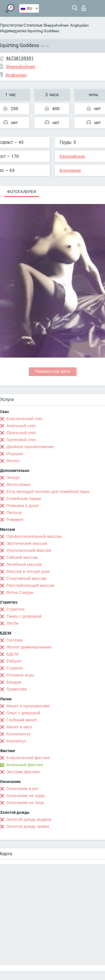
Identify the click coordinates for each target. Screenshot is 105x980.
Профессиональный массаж (34, 536)
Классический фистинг (28, 758)
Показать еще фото (53, 371)
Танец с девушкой (24, 616)
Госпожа (15, 640)
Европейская (72, 156)
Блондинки (70, 170)
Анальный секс (21, 426)
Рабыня (14, 661)
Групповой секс (21, 440)
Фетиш (13, 461)
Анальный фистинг (25, 765)
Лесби (12, 623)
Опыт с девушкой (23, 713)
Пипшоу (14, 513)
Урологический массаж (29, 550)
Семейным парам (24, 499)
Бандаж (14, 682)
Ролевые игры (20, 675)
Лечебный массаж (24, 564)
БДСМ (12, 654)
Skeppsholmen (56, 25)
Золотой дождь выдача (29, 819)
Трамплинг (17, 689)
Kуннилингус (19, 734)
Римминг (15, 520)
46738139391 (20, 58)
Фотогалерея (22, 192)
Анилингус (17, 741)
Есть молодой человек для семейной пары (48, 492)
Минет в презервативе (28, 706)
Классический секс (25, 419)
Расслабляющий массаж (30, 585)
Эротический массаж (27, 543)
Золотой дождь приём (28, 826)
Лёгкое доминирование (29, 647)
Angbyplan (79, 25)
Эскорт (13, 478)
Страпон (15, 668)
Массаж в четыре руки (28, 571)
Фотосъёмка (18, 485)
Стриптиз (16, 609)
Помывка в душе (23, 506)
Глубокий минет (22, 720)
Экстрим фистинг (23, 772)
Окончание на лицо (25, 803)
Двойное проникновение (30, 447)
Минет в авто (19, 727)
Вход (84, 8)
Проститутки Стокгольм (21, 25)
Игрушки (15, 454)
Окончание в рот (23, 789)
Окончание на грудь (26, 796)
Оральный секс (21, 433)
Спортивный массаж (26, 578)
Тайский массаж (22, 557)
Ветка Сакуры (20, 592)
